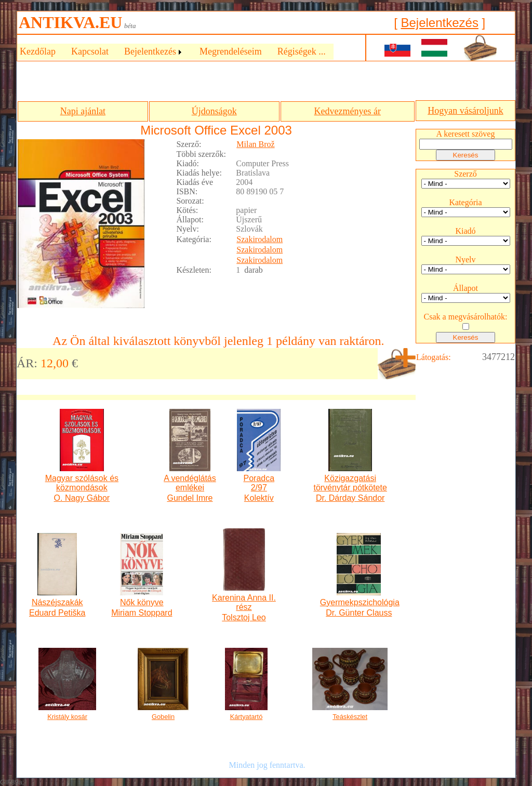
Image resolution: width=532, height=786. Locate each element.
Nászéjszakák (57, 602)
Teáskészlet (350, 717)
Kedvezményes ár (348, 111)
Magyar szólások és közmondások (82, 483)
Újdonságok (214, 111)
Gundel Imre (190, 498)
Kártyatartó (247, 717)
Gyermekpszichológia (359, 602)
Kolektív (259, 498)
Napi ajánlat (83, 111)
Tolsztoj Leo (244, 617)
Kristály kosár (67, 717)
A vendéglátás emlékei (190, 483)
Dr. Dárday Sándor (350, 498)
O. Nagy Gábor (82, 498)
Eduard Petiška (57, 613)
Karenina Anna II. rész (244, 602)
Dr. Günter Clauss (359, 613)
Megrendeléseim (231, 51)
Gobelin (163, 717)
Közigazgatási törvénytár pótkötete (350, 483)
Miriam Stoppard (142, 613)
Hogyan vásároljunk (465, 111)
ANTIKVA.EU (70, 22)
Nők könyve (142, 602)
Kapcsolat (90, 51)
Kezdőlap (38, 51)
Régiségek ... (302, 51)
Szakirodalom (260, 239)
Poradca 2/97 (259, 483)
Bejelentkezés (439, 23)
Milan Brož (255, 144)
